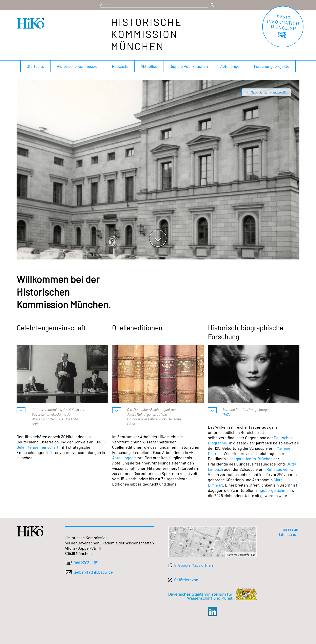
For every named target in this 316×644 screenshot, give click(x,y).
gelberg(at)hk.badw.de (93, 572)
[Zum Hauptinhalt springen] (158, 238)
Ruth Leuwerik (279, 469)
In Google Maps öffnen (194, 565)
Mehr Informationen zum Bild (269, 92)
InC (226, 414)
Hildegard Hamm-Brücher (249, 459)
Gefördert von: (187, 580)
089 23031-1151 (86, 563)
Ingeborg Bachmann (275, 490)
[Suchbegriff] (154, 5)
